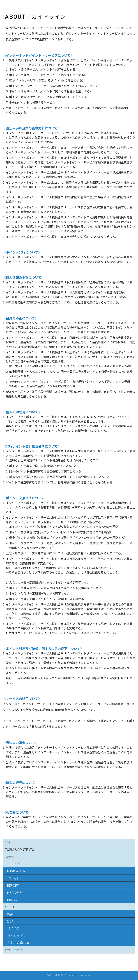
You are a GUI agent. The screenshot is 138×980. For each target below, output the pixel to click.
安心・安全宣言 (18, 943)
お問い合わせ (13, 950)
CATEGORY (12, 864)
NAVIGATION (16, 871)
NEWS (9, 857)
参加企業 (13, 928)
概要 (10, 914)
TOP (8, 842)
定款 (10, 921)
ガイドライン (17, 935)
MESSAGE (14, 892)
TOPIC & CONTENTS (19, 849)
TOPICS (13, 878)
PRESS (12, 900)
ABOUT (10, 907)
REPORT (13, 885)
